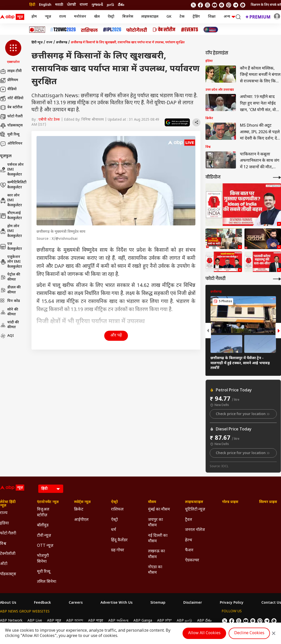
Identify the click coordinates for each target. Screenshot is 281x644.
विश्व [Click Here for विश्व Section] (3, 544)
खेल (97, 17)
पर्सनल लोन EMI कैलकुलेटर (12, 170)
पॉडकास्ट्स (11, 126)
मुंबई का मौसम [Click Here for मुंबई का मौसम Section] (159, 510)
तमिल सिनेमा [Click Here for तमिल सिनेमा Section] (47, 582)
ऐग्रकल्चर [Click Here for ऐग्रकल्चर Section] (192, 561)
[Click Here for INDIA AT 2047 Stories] (211, 30)
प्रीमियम (9, 80)
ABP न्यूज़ (54, 621)
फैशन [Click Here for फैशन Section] (189, 550)
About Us (8, 603)
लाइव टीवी (11, 71)
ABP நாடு (184, 621)
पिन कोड (10, 301)
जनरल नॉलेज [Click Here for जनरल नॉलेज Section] (195, 530)
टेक (182, 17)
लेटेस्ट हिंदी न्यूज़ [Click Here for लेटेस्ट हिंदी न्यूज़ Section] (8, 504)
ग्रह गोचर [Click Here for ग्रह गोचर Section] (118, 550)
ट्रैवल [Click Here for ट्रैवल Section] (189, 520)
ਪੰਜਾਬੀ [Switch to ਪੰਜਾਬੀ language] (71, 5)
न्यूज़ (48, 17)
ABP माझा (96, 621)
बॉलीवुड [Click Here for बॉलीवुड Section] (43, 526)
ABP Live (35, 621)
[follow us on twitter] (193, 5)
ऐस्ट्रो (111, 17)
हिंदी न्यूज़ (37, 43)
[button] (13, 52)
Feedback (42, 603)
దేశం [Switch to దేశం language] (121, 5)
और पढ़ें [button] (116, 336)
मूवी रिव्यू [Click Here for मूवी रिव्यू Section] (44, 572)
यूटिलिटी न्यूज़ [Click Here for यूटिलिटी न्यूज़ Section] (195, 510)
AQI (7, 336)
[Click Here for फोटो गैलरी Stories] (137, 30)
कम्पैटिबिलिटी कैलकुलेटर (13, 185)
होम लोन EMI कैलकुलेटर (11, 231)
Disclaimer (193, 603)
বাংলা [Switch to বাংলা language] (84, 5)
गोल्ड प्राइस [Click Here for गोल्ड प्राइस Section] (230, 502)
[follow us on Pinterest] (229, 5)
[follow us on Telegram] (236, 5)
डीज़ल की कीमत (10, 290)
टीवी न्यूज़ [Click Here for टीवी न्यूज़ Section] (44, 536)
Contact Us (271, 603)
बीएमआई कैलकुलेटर (11, 216)
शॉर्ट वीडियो (12, 98)
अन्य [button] (229, 17)
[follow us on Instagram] (222, 5)
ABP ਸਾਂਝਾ (164, 621)
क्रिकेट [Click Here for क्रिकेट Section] (79, 510)
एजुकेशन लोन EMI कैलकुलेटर (11, 262)
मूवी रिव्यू (10, 135)
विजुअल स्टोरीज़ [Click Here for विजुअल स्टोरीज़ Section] (43, 512)
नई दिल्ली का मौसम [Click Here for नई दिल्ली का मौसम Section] (158, 539)
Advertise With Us (116, 603)
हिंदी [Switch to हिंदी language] (32, 5)
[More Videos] (277, 177)
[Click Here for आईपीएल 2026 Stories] (112, 30)
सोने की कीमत (9, 312)
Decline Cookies (249, 633)
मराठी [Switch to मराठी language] (59, 5)
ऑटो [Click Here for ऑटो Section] (4, 564)
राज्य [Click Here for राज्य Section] (4, 513)
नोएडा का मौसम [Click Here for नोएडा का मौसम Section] (155, 570)
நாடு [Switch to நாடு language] (110, 5)
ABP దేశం (204, 621)
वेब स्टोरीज (11, 108)
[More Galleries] (277, 279)
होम (34, 17)
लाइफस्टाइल (150, 17)
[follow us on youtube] (215, 5)
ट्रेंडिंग (196, 17)
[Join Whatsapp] (243, 5)
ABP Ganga (143, 621)
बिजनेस (128, 17)
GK (169, 17)
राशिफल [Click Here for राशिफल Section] (117, 510)
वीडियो (8, 89)
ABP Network (11, 621)
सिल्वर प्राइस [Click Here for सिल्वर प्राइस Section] (268, 502)
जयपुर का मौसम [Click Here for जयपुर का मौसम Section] (155, 523)
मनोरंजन (80, 17)
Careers (76, 603)
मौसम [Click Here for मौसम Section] (152, 502)
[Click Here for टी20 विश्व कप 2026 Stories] (63, 30)
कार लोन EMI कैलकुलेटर (11, 200)
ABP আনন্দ (75, 621)
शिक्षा (212, 17)
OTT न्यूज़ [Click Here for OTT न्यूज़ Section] (45, 546)
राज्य (63, 17)
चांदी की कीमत (9, 325)
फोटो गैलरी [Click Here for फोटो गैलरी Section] (8, 534)
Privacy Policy (232, 603)
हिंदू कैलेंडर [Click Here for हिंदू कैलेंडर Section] (119, 540)
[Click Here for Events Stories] (190, 30)
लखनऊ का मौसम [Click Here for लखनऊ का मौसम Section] (156, 554)
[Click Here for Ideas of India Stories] (37, 30)
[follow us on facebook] (200, 5)
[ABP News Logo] (13, 17)
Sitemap (158, 603)
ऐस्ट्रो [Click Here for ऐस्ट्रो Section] (114, 502)
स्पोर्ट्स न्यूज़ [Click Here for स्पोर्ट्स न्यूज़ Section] (82, 502)
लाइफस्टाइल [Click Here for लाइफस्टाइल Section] (194, 502)
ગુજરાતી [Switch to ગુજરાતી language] (97, 5)
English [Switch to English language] (45, 5)
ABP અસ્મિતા (118, 621)
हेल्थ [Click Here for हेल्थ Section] (189, 540)
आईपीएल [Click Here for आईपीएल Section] (81, 520)
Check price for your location (243, 414)
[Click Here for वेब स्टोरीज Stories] (164, 30)
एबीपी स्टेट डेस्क (49, 120)
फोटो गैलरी (11, 117)
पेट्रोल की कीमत (10, 277)
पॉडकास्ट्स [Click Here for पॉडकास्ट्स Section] (8, 574)
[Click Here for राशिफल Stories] (89, 30)
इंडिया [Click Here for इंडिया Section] (4, 523)
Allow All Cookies (204, 633)
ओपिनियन (11, 144)
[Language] (51, 489)
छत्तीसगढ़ (62, 43)
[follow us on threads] (207, 5)
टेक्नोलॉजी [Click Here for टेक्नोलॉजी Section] (8, 554)
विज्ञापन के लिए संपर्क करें (266, 5)
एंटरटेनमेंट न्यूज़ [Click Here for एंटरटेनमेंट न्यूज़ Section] (48, 502)
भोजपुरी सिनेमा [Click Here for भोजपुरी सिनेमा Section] (43, 559)
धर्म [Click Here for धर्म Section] (114, 530)
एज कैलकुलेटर (11, 246)
